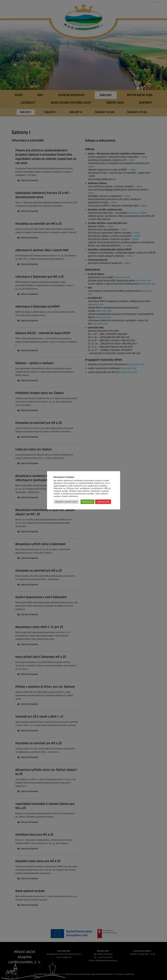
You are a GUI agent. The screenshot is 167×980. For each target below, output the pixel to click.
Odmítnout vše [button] (103, 502)
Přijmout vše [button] (88, 502)
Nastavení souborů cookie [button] (66, 502)
